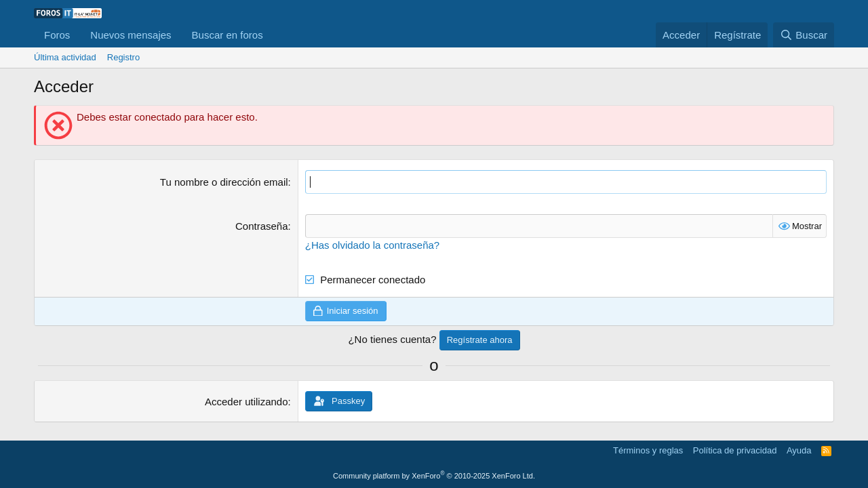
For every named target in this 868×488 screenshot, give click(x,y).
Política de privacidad (735, 450)
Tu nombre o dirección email (224, 182)
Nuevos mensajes (131, 35)
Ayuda (799, 450)
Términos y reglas (648, 450)
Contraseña (262, 226)
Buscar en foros (228, 35)
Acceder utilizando (246, 402)
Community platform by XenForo (434, 476)
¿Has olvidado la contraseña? (372, 245)
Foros (57, 35)
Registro (123, 57)
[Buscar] (804, 35)
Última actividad (65, 57)
